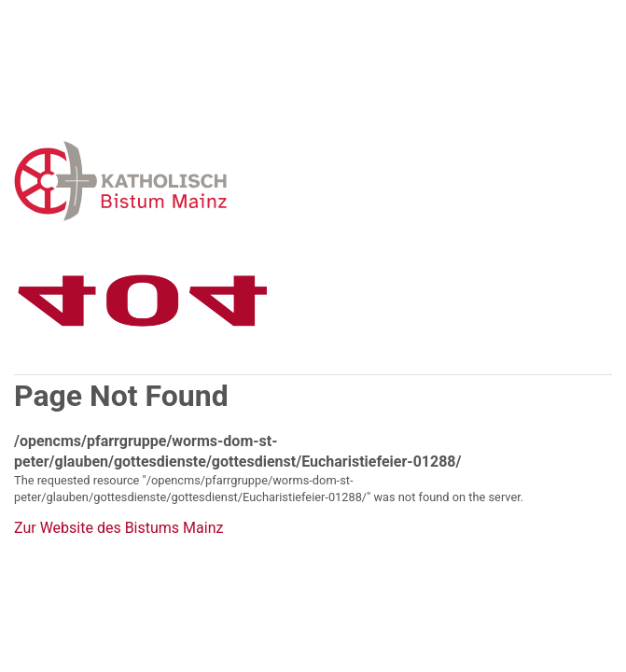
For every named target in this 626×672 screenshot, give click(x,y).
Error (217, 181)
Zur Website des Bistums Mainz (118, 528)
